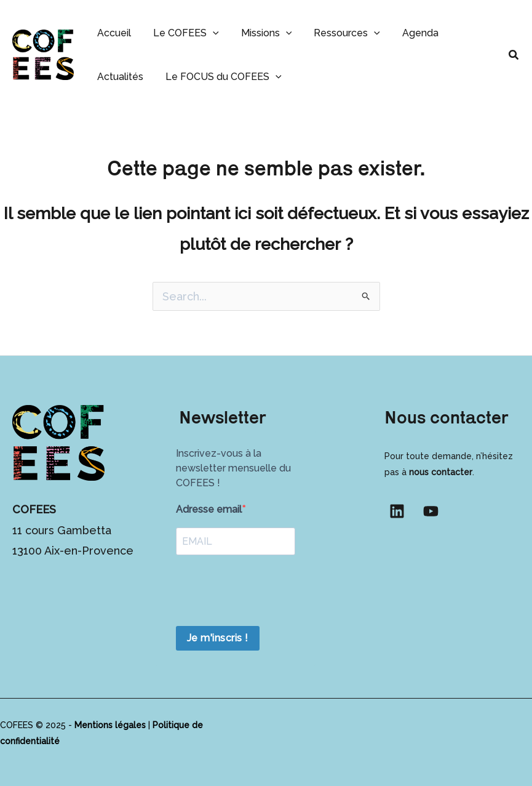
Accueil (113, 33)
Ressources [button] (338, 33)
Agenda (409, 33)
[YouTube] (431, 511)
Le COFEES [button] (182, 33)
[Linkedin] (397, 511)
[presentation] (269, 592)
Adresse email (209, 509)
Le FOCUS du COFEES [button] (220, 77)
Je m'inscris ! (218, 638)
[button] (209, 33)
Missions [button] (260, 33)
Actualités (119, 77)
